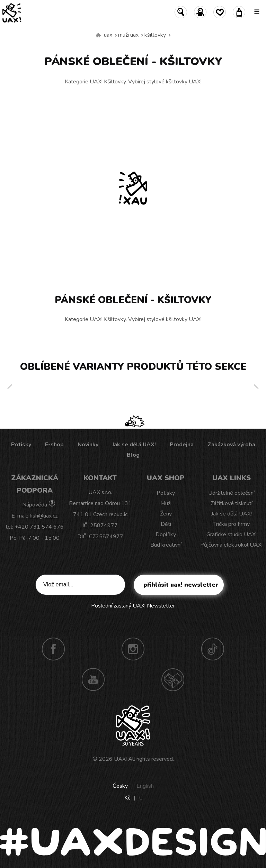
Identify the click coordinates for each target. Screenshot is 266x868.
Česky (120, 786)
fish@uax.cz (43, 516)
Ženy (166, 514)
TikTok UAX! (213, 649)
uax (108, 35)
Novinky (88, 445)
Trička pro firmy (232, 524)
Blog (133, 455)
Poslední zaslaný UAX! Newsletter (133, 606)
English (145, 786)
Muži (166, 503)
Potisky (21, 445)
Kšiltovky (155, 35)
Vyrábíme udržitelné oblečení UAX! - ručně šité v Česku (98, 35)
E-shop (54, 445)
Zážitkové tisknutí (232, 503)
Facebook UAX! (53, 649)
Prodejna (182, 445)
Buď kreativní (166, 545)
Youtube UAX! (93, 679)
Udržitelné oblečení (231, 493)
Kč (127, 798)
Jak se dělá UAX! (134, 445)
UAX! (120, 759)
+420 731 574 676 (39, 527)
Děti (166, 524)
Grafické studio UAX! (232, 534)
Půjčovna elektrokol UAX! (231, 545)
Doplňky (166, 534)
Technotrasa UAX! (173, 679)
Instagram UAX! (133, 649)
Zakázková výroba (231, 445)
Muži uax (128, 35)
